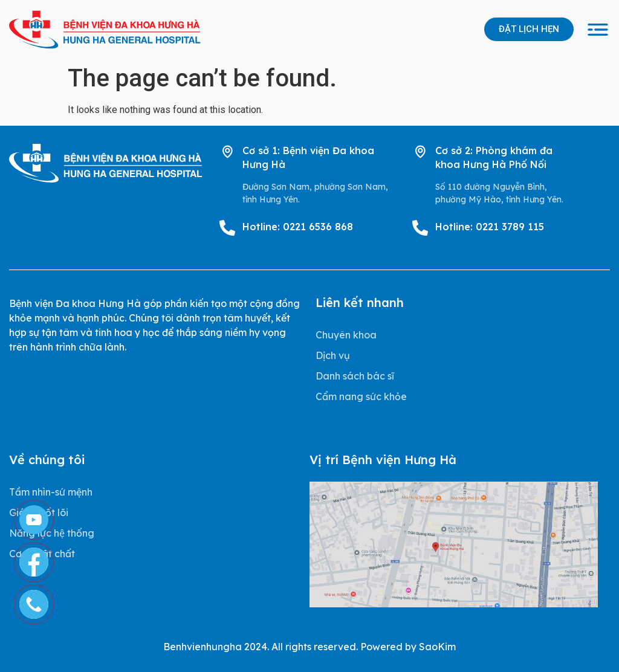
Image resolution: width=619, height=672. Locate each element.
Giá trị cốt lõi (39, 512)
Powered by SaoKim (408, 647)
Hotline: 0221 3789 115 (490, 227)
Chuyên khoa (346, 335)
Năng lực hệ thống (52, 533)
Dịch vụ (333, 355)
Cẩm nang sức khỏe (361, 396)
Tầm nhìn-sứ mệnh (51, 492)
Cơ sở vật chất (42, 554)
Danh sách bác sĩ (355, 376)
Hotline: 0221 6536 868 (298, 227)
